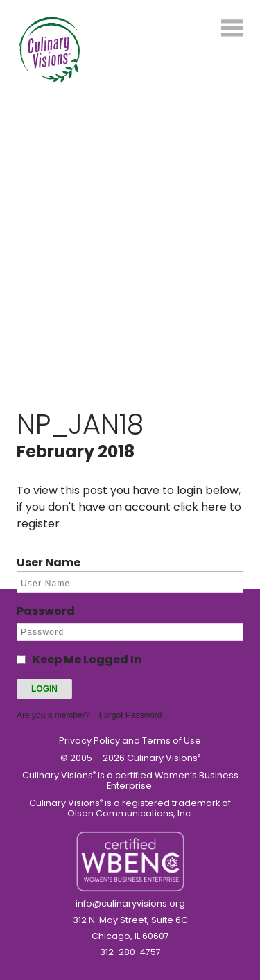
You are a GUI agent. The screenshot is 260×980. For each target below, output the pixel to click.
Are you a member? (53, 715)
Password (46, 611)
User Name (49, 562)
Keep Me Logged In (87, 659)
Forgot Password (131, 715)
